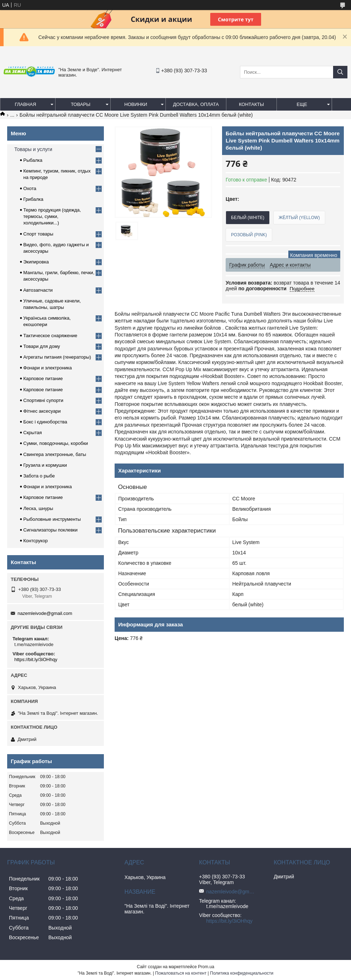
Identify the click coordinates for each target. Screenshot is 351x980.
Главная (25, 104)
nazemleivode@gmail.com (45, 613)
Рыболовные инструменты (52, 519)
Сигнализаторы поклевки (51, 530)
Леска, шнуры (38, 508)
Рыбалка (33, 160)
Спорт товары (38, 234)
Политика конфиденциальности (242, 973)
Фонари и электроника (48, 368)
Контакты (251, 104)
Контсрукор (35, 541)
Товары (81, 104)
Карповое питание (43, 379)
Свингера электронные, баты (55, 454)
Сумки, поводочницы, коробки (56, 443)
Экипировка (36, 262)
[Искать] (340, 72)
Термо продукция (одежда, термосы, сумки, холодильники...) (52, 216)
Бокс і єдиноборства (45, 422)
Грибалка (33, 199)
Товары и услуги (33, 149)
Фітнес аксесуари (42, 411)
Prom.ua (206, 967)
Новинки (136, 104)
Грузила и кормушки (45, 465)
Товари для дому (42, 346)
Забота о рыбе (39, 476)
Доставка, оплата (196, 104)
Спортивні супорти (43, 400)
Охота (30, 188)
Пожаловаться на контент (181, 973)
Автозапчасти (38, 290)
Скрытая (33, 433)
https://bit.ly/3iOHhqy (36, 659)
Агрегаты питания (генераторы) (57, 357)
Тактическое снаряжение (50, 336)
